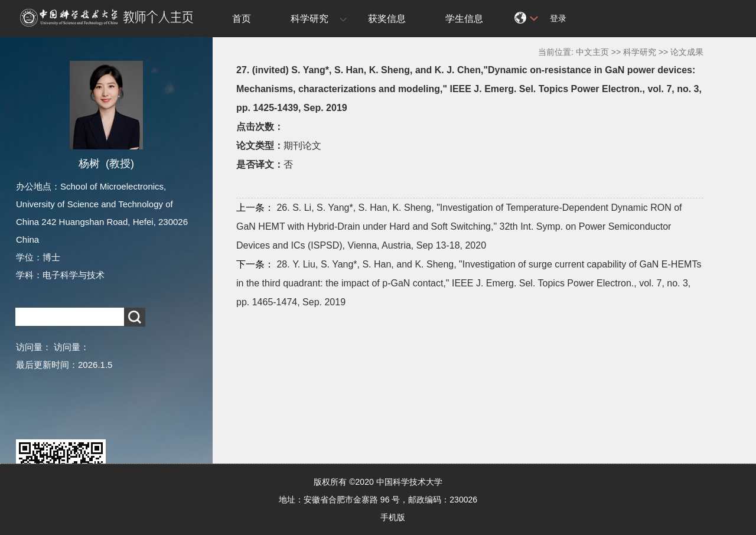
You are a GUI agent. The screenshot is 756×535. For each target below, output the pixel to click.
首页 (242, 19)
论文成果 (687, 52)
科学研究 (309, 19)
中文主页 (592, 52)
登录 (558, 18)
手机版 (393, 517)
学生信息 (464, 19)
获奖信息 (387, 19)
